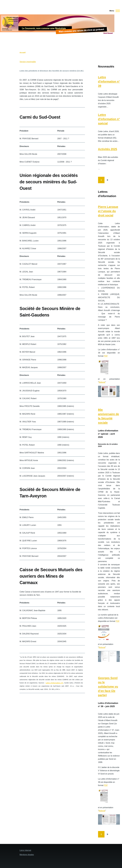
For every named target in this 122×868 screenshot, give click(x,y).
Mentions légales (27, 855)
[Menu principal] (114, 11)
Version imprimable (28, 62)
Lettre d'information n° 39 (109, 81)
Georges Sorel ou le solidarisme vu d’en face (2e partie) (108, 687)
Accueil (23, 53)
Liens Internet (25, 850)
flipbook (102, 382)
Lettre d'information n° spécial (109, 119)
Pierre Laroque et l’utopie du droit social (108, 211)
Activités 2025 (108, 149)
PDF (106, 356)
